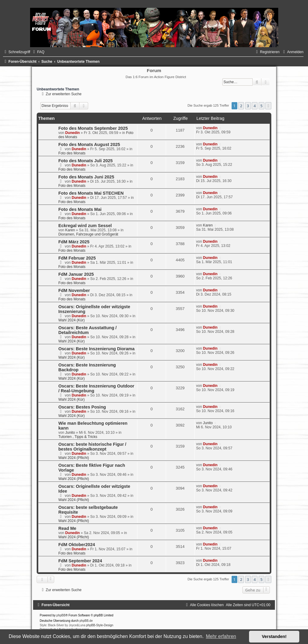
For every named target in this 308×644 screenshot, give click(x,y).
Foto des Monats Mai (80, 209)
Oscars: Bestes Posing (82, 407)
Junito (70, 433)
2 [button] (241, 106)
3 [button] (248, 106)
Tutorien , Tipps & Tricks (78, 437)
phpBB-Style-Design (100, 625)
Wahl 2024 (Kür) (72, 320)
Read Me (67, 528)
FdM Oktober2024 (77, 545)
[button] (268, 106)
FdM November (74, 290)
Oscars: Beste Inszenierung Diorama (96, 349)
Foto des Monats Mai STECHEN (91, 193)
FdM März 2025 (74, 242)
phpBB (61, 615)
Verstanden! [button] (274, 636)
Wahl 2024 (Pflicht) (74, 458)
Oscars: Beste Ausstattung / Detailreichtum (88, 330)
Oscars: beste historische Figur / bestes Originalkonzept (92, 447)
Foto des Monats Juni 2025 (86, 177)
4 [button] (255, 106)
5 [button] (262, 106)
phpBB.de (86, 621)
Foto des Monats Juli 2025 (86, 161)
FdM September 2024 (80, 561)
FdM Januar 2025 (76, 274)
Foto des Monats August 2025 (89, 144)
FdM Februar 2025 (77, 258)
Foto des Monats (72, 153)
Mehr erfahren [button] (221, 636)
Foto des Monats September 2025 (93, 128)
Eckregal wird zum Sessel (85, 226)
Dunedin (72, 133)
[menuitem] (38, 52)
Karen (70, 230)
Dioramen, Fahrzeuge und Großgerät (88, 234)
